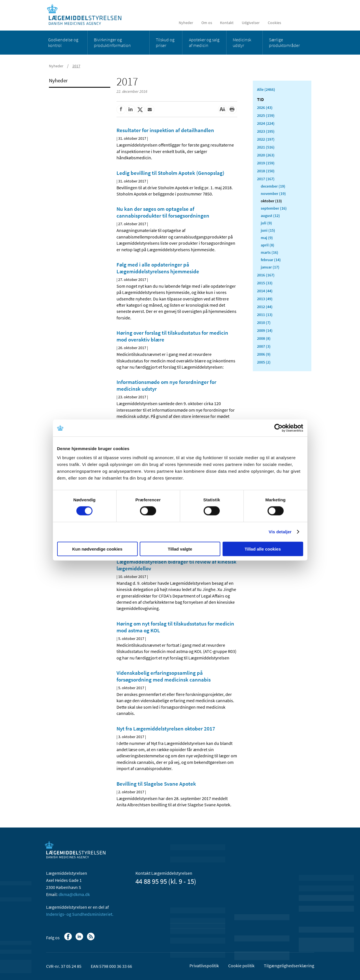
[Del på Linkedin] (131, 109)
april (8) (268, 245)
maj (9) (267, 238)
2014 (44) (265, 291)
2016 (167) (266, 275)
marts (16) (270, 252)
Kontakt (227, 23)
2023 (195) (266, 131)
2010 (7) (264, 323)
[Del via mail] (150, 109)
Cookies (274, 23)
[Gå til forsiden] (87, 15)
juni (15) (268, 230)
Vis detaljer (280, 532)
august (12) (270, 216)
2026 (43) (265, 108)
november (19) (273, 194)
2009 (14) (265, 330)
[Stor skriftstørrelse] (223, 109)
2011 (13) (265, 315)
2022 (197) (266, 139)
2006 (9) (264, 354)
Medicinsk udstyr (242, 42)
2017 (76, 66)
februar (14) (271, 260)
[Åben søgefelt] (305, 23)
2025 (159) (266, 115)
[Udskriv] (232, 109)
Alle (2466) (266, 89)
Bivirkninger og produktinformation (112, 42)
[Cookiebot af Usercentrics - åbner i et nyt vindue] (278, 428)
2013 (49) (265, 299)
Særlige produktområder (284, 42)
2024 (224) (266, 123)
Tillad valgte (180, 549)
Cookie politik (241, 966)
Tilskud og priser (165, 42)
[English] (292, 23)
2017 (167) (266, 179)
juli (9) (266, 223)
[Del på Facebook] (121, 109)
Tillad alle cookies (263, 549)
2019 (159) (266, 163)
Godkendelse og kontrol (63, 42)
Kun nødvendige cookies (97, 549)
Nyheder (186, 23)
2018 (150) (266, 171)
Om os (207, 23)
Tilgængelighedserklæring (289, 966)
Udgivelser (251, 23)
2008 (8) (264, 338)
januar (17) (270, 267)
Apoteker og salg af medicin (204, 42)
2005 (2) (264, 362)
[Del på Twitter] (140, 109)
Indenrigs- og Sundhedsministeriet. (80, 914)
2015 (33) (265, 283)
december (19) (273, 186)
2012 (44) (265, 307)
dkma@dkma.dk (74, 894)
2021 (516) (266, 147)
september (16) (274, 208)
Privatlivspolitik (204, 966)
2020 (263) (266, 155)
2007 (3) (264, 346)
